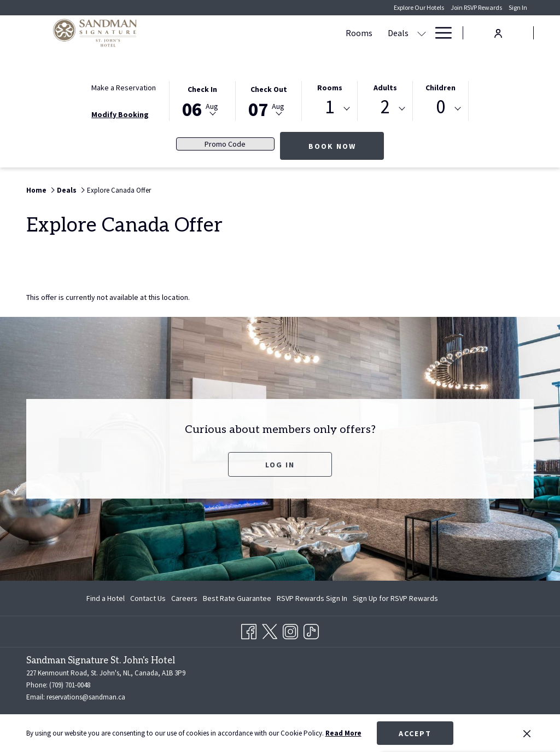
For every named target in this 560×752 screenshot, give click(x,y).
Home (36, 190)
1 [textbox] (329, 107)
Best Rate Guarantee (237, 598)
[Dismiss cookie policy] (527, 733)
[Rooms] (223, 33)
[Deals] (262, 33)
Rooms (330, 88)
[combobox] (329, 109)
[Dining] (407, 33)
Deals (67, 190)
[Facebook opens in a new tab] (249, 630)
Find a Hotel (106, 598)
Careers (184, 598)
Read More (343, 733)
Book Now (346, 146)
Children (441, 88)
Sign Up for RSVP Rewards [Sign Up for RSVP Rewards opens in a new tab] (395, 600)
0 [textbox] (441, 107)
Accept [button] (415, 733)
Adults (385, 88)
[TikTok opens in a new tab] (311, 630)
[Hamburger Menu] (439, 33)
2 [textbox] (385, 107)
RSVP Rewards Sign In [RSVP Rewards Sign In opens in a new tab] (312, 600)
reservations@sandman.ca (86, 697)
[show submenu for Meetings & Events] (382, 33)
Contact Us (148, 598)
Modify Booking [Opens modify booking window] (120, 114)
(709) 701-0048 (70, 685)
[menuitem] (107, 598)
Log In (280, 465)
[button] (202, 100)
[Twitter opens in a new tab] (270, 630)
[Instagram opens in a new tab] (290, 630)
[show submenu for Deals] (286, 33)
